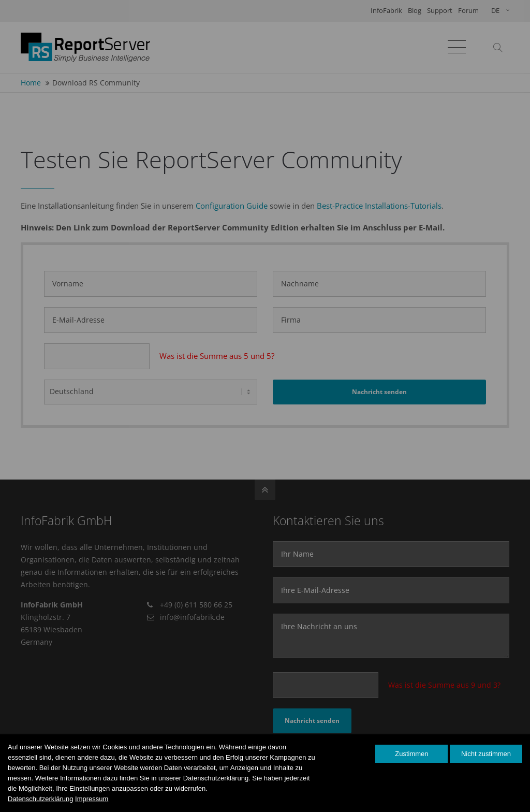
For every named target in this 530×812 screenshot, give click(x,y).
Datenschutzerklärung (40, 799)
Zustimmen (411, 754)
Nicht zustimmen (486, 754)
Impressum (92, 799)
